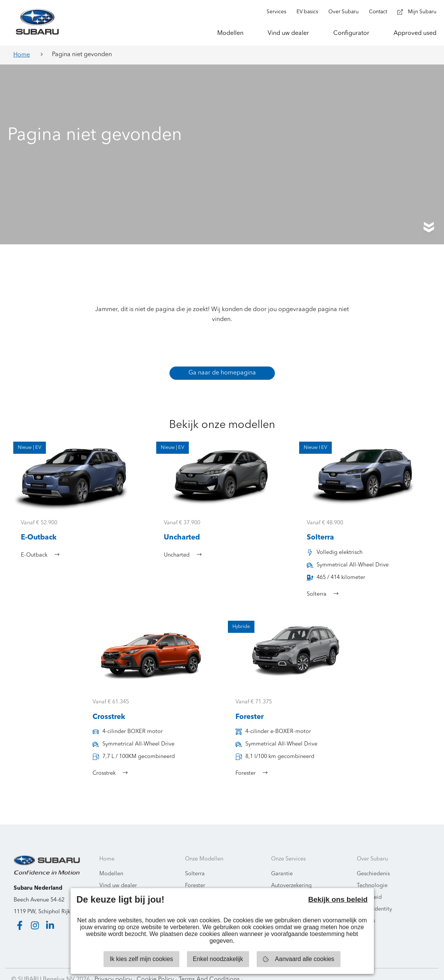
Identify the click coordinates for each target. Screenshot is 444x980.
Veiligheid (369, 886)
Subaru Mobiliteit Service (303, 886)
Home (22, 55)
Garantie (282, 863)
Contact (109, 886)
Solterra (195, 863)
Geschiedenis (373, 863)
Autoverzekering (291, 875)
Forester (195, 875)
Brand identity (374, 898)
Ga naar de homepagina (222, 362)
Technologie (372, 875)
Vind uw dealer (118, 875)
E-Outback (198, 886)
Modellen (111, 863)
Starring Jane (414, 969)
